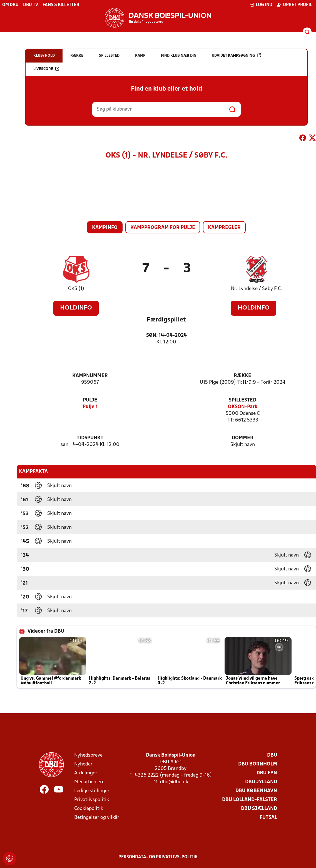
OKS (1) (76, 289)
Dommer (243, 438)
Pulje (90, 400)
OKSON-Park (243, 407)
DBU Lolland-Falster (250, 800)
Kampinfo (105, 228)
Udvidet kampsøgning (236, 55)
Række (242, 376)
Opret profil (294, 5)
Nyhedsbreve (88, 755)
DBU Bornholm (258, 764)
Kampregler (224, 228)
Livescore (46, 69)
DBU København (256, 791)
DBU (272, 755)
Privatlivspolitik (92, 800)
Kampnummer (90, 376)
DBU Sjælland (259, 809)
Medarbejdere (89, 782)
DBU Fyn (267, 773)
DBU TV (31, 5)
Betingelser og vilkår (97, 818)
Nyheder (83, 764)
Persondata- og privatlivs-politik (158, 857)
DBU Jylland (261, 782)
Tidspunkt (90, 438)
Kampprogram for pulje (163, 228)
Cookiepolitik (89, 809)
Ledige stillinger (92, 791)
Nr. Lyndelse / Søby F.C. (257, 289)
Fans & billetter (61, 5)
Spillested (242, 400)
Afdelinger (86, 773)
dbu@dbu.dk (174, 782)
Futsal (268, 818)
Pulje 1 (90, 407)
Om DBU (10, 5)
